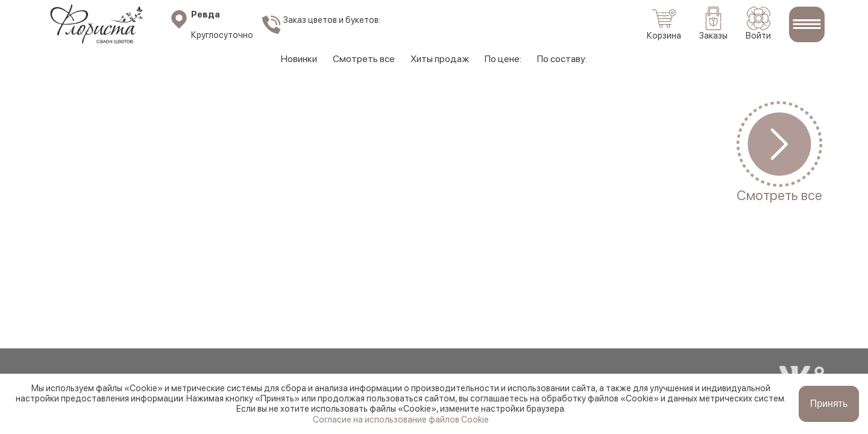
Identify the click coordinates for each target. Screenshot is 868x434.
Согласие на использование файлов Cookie (401, 419)
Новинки (299, 59)
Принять (829, 404)
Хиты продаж (440, 59)
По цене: (503, 59)
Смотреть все (364, 59)
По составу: (562, 59)
